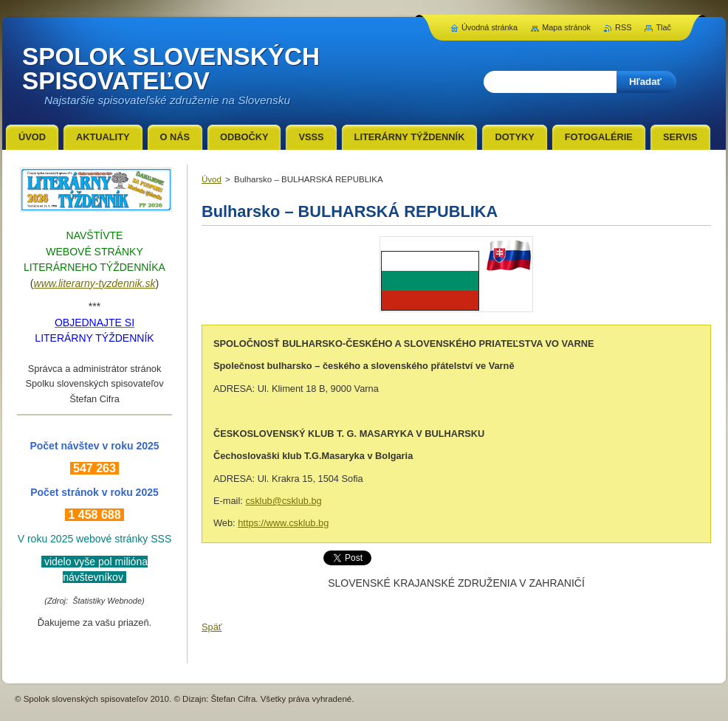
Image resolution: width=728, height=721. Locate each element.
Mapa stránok (566, 27)
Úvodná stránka (490, 27)
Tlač (663, 27)
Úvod (212, 179)
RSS (623, 27)
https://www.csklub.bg (283, 523)
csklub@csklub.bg (283, 501)
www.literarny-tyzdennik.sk (95, 283)
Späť (212, 627)
